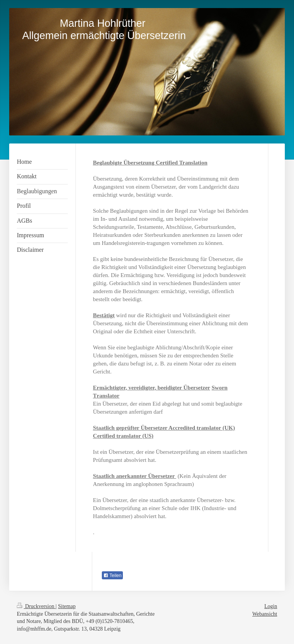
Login (271, 606)
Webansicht (265, 614)
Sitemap (67, 606)
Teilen (112, 576)
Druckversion (36, 606)
